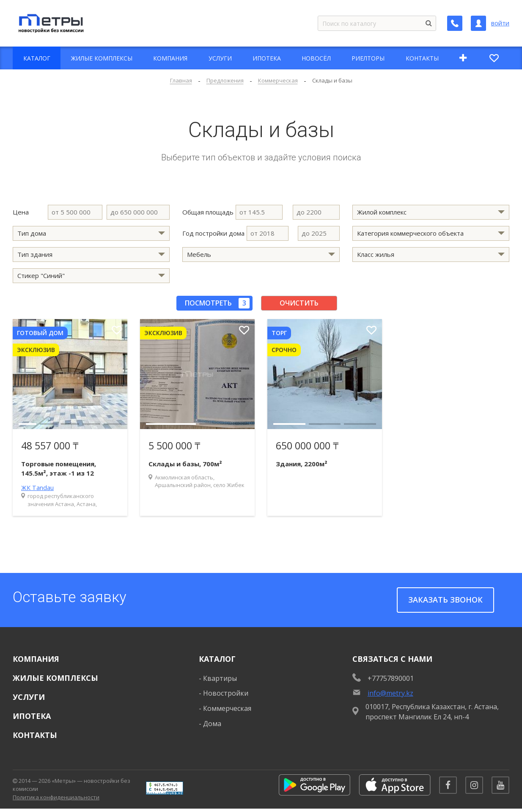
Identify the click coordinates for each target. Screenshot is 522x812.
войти (500, 23)
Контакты (35, 735)
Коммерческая (227, 708)
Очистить (299, 303)
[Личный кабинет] (478, 23)
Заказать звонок (445, 600)
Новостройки (226, 693)
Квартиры (220, 678)
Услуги (29, 697)
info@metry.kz (390, 693)
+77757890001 (391, 678)
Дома (212, 724)
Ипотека (32, 716)
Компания (36, 659)
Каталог (217, 659)
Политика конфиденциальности (56, 799)
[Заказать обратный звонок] (455, 23)
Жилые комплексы (55, 678)
